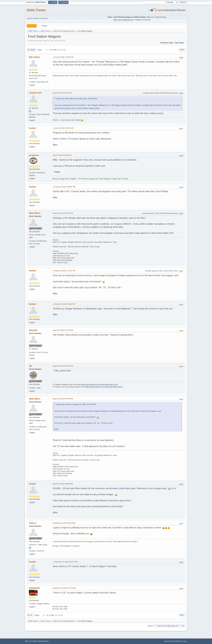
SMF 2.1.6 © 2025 (31, 641)
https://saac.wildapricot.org (123, 20)
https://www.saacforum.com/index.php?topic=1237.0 (104, 387)
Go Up (30, 615)
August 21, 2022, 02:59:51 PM (65, 187)
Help (166, 641)
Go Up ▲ (184, 641)
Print (182, 50)
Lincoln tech (35, 93)
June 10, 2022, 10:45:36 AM (64, 128)
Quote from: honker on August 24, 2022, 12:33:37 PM (76, 404)
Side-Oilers (35, 213)
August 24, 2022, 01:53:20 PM (63, 330)
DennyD (33, 330)
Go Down (31, 50)
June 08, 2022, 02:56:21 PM (62, 93)
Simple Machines (43, 641)
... (48, 50)
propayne (34, 155)
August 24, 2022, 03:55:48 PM (63, 399)
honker (33, 128)
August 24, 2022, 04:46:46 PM (63, 484)
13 (64, 50)
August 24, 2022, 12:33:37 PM (65, 271)
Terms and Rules (174, 641)
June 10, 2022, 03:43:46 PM (62, 155)
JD (30, 366)
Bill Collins (35, 57)
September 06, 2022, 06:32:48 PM (64, 523)
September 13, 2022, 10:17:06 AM (64, 588)
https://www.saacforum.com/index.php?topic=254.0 (100, 385)
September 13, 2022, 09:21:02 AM (66, 562)
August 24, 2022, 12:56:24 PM (65, 304)
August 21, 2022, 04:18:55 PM (63, 213)
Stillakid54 (34, 588)
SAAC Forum (36, 10)
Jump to (150, 626)
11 (59, 50)
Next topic (179, 43)
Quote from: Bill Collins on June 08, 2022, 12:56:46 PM (77, 99)
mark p (32, 523)
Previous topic (167, 43)
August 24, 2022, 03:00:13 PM (63, 366)
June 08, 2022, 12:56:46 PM (64, 57)
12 (61, 50)
